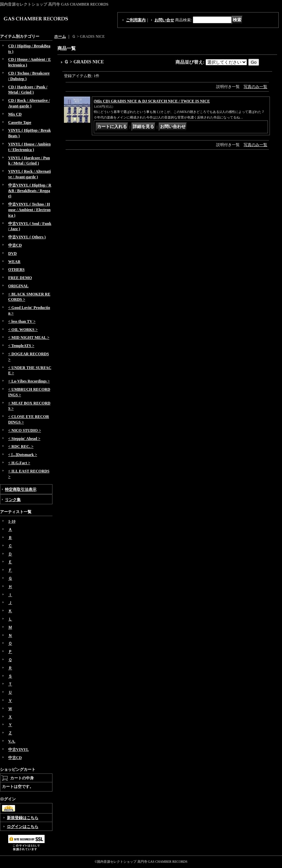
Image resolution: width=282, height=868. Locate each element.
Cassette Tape (20, 122)
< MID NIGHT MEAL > (29, 337)
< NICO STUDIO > (25, 430)
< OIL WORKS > (23, 330)
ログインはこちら (23, 827)
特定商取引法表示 (21, 489)
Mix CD (15, 114)
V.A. (12, 741)
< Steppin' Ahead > (24, 439)
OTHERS (16, 270)
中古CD (15, 245)
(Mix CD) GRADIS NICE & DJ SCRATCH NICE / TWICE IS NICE (152, 101)
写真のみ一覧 (255, 87)
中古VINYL (19, 749)
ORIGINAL (18, 286)
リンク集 (13, 500)
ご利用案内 (136, 20)
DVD (12, 253)
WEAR (14, 262)
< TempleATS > (21, 346)
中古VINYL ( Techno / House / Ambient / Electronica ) (29, 210)
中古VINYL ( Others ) (27, 237)
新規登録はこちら (23, 818)
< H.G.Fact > (19, 463)
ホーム (60, 36)
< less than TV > (22, 321)
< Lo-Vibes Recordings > (29, 381)
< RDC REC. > (21, 446)
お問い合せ (164, 20)
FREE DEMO (20, 278)
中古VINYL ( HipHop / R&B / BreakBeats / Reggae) (30, 191)
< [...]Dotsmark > (23, 455)
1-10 (12, 521)
